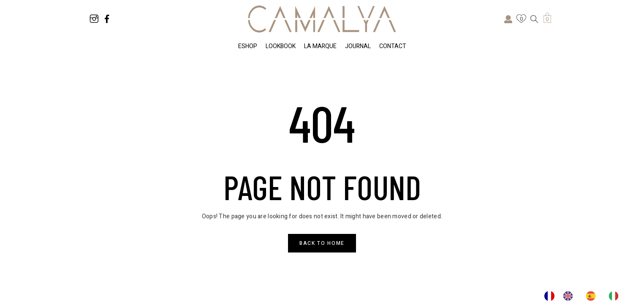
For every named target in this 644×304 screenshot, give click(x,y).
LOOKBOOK (281, 46)
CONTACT (393, 46)
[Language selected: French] (586, 296)
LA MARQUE (320, 46)
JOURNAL (358, 46)
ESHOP (248, 46)
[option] (570, 296)
